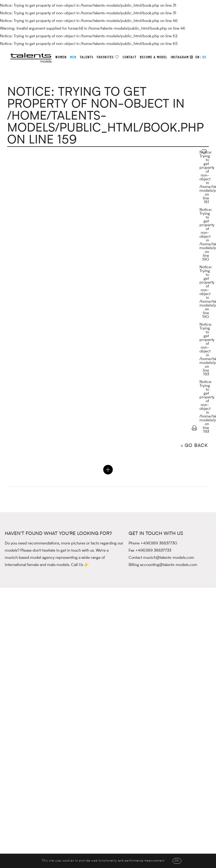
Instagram (182, 57)
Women (61, 57)
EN (197, 57)
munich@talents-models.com (169, 558)
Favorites (105, 57)
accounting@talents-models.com (169, 565)
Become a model (154, 57)
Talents (87, 57)
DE (204, 57)
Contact (130, 57)
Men (73, 57)
